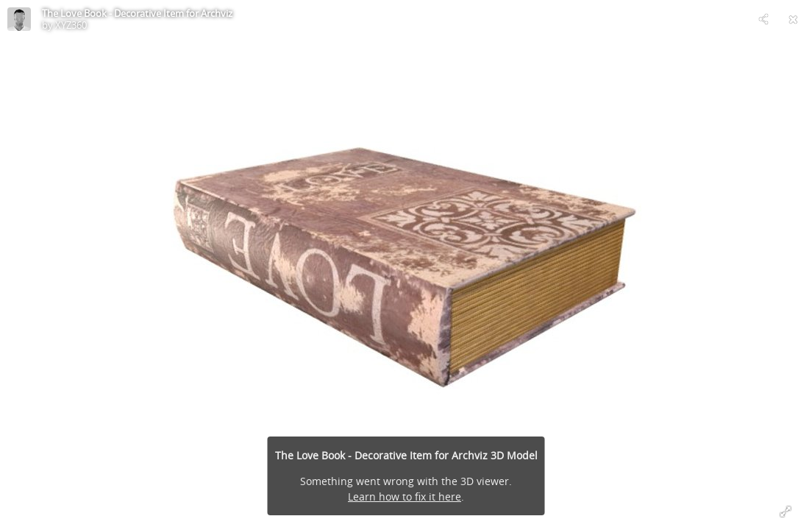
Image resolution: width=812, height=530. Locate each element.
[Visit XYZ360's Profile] (19, 19)
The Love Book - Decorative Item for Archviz (137, 13)
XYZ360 (71, 25)
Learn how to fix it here (405, 497)
